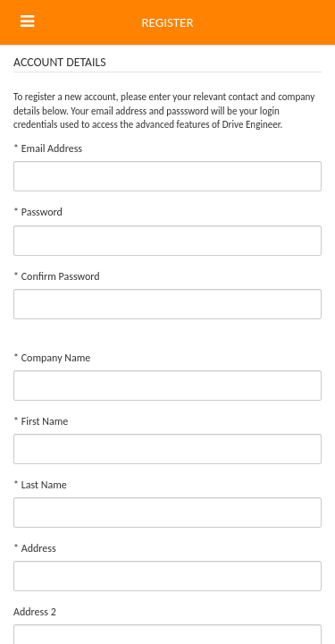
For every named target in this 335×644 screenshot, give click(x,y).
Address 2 (35, 612)
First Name (41, 421)
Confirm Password (57, 276)
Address (35, 548)
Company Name (52, 358)
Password (38, 212)
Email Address (48, 148)
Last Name (40, 485)
